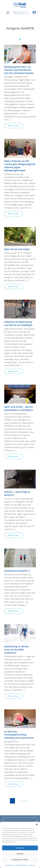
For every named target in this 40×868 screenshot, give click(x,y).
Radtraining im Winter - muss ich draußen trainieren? (17, 650)
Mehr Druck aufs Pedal (17, 249)
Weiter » (26, 801)
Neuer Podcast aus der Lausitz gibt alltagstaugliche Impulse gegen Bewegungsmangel (20, 166)
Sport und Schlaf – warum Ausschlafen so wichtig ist (19, 408)
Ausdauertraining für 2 (17, 571)
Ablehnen (20, 854)
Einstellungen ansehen (20, 860)
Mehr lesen (14, 126)
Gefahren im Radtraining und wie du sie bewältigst (18, 323)
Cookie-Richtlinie (9, 865)
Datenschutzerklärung (22, 865)
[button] (37, 824)
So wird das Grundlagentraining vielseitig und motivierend (19, 735)
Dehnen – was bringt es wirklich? (17, 493)
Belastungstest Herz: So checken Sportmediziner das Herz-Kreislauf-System (19, 70)
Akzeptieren (20, 848)
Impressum (32, 865)
